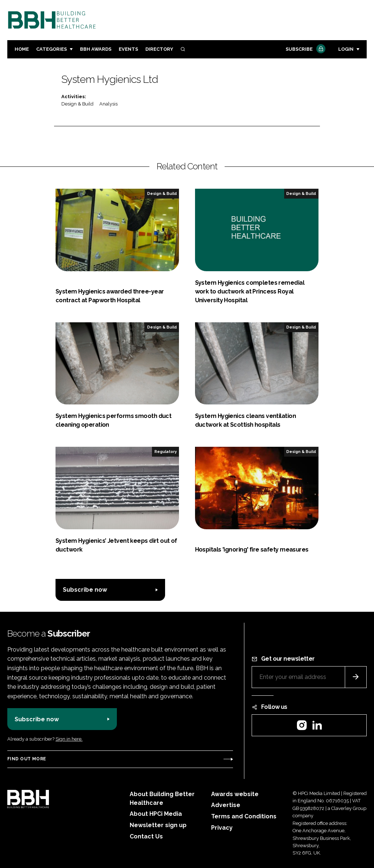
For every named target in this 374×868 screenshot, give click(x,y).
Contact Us (146, 836)
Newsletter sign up (158, 825)
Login (346, 49)
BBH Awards (96, 49)
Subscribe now (85, 590)
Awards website (235, 794)
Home (22, 49)
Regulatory (166, 452)
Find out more (27, 759)
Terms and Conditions (244, 816)
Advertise (226, 805)
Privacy (222, 828)
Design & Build (77, 104)
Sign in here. (69, 739)
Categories (51, 49)
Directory (159, 49)
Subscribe (305, 49)
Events (128, 49)
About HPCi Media (156, 814)
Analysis (108, 104)
